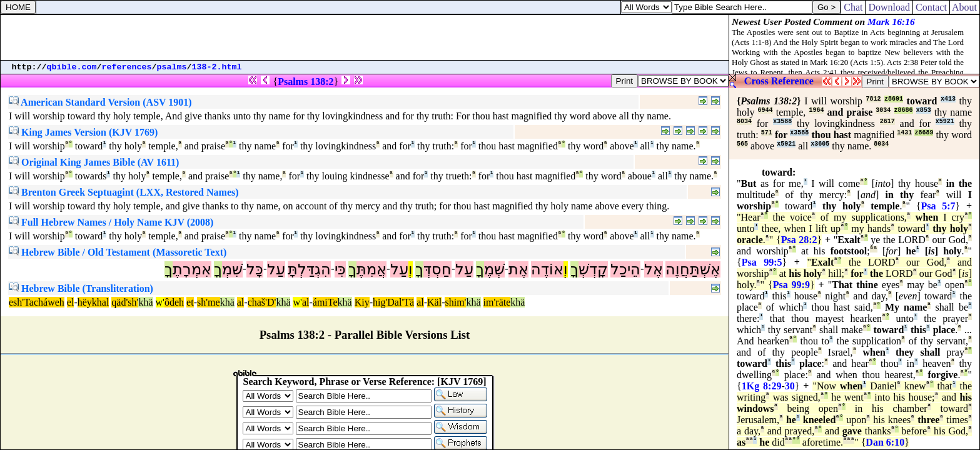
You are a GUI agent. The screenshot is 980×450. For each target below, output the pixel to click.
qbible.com (72, 67)
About (965, 7)
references (127, 67)
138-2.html (217, 67)
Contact (931, 7)
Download (889, 7)
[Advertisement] (365, 37)
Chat (853, 7)
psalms (172, 67)
